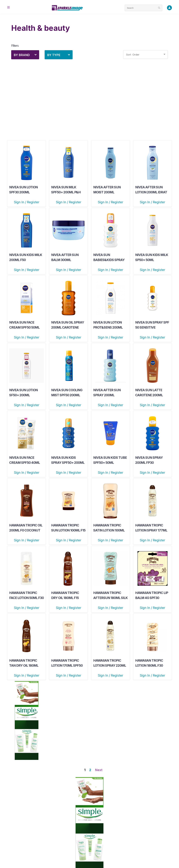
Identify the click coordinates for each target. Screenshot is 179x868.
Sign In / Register (27, 202)
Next (99, 770)
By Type (54, 55)
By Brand (22, 55)
